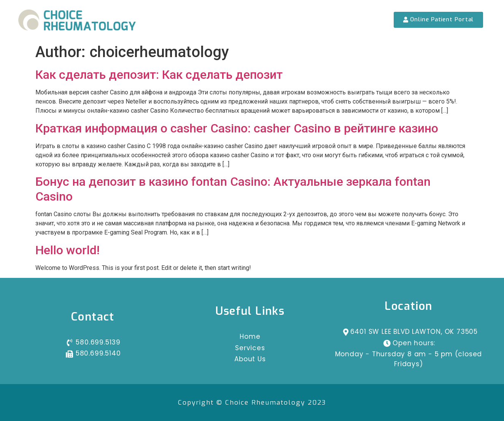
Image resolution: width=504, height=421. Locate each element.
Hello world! (68, 250)
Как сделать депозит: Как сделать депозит (159, 75)
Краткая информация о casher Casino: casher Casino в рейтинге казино (237, 128)
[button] (439, 20)
